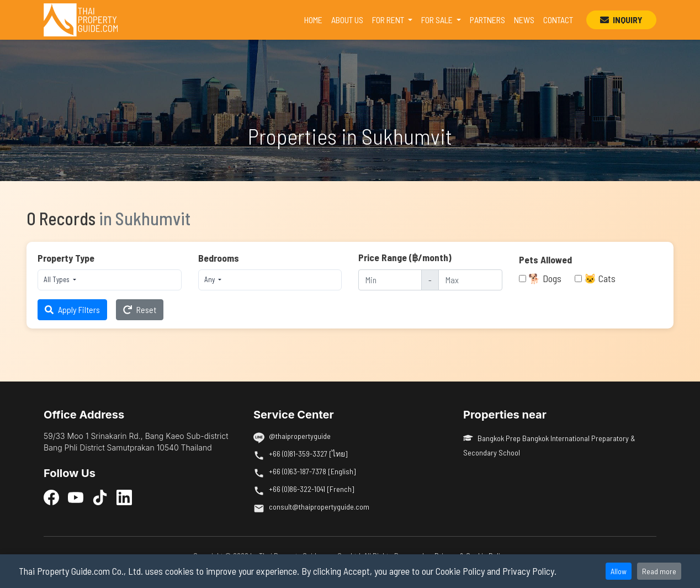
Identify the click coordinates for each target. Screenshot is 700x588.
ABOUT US (347, 20)
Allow (619, 571)
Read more (659, 571)
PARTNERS (487, 20)
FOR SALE (438, 20)
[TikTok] (100, 497)
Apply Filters (72, 309)
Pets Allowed (545, 259)
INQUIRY (621, 20)
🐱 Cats (600, 278)
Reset (140, 309)
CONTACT (558, 20)
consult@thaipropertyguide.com (319, 507)
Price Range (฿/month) (405, 257)
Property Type (66, 258)
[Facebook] (51, 497)
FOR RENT (389, 20)
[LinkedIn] (124, 497)
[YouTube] (76, 497)
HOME (315, 19)
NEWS (524, 20)
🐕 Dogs (545, 278)
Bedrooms (219, 258)
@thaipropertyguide (300, 436)
